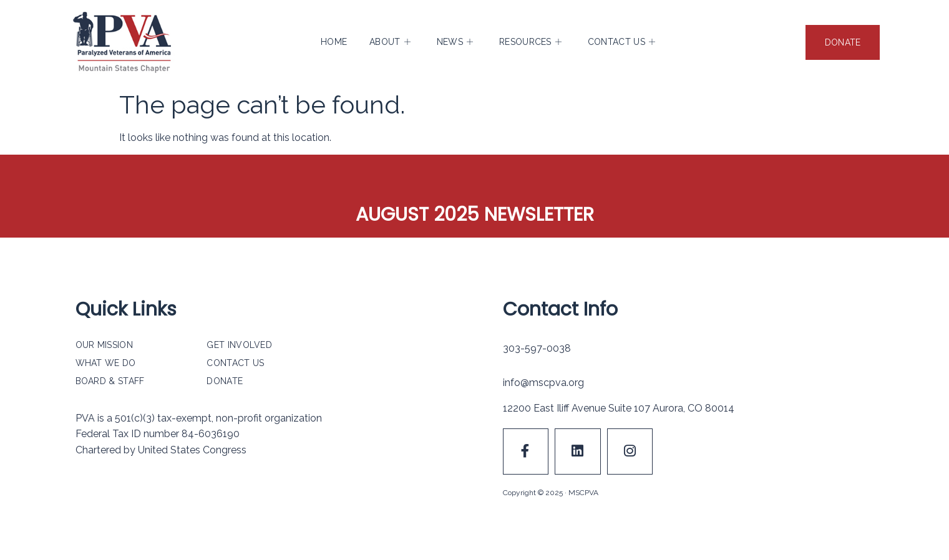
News (455, 42)
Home (334, 42)
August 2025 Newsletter (475, 215)
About (390, 42)
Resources (530, 42)
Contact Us (621, 42)
